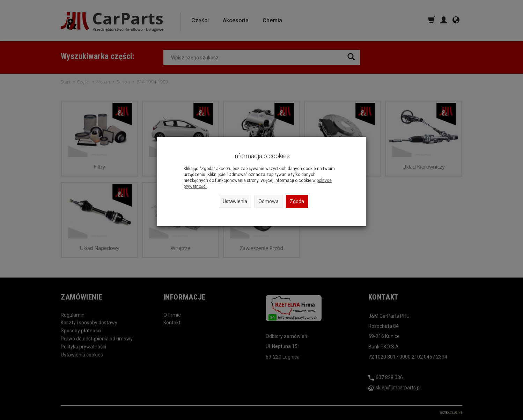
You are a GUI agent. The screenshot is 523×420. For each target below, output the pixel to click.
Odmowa (268, 201)
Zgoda (297, 201)
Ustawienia (235, 201)
